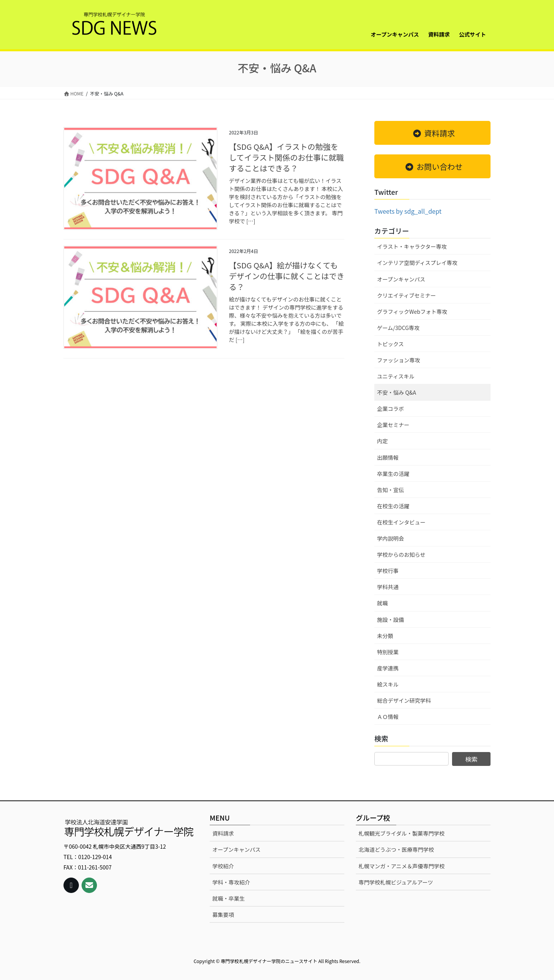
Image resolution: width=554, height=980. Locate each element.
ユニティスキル (396, 376)
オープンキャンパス (401, 279)
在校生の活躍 (393, 506)
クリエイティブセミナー (406, 295)
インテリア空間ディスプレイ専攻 (417, 263)
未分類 (385, 636)
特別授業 (388, 652)
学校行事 (388, 571)
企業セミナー (393, 425)
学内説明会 (390, 538)
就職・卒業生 (229, 898)
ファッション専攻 (399, 360)
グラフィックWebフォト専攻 (412, 312)
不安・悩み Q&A (397, 392)
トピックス (390, 344)
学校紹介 (223, 866)
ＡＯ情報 (388, 717)
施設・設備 (390, 620)
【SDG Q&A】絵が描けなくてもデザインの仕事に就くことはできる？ (287, 276)
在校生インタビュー (401, 522)
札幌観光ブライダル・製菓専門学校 (401, 833)
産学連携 (388, 668)
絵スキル (388, 684)
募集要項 (223, 915)
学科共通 (388, 587)
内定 (382, 441)
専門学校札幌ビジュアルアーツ (396, 882)
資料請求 (223, 833)
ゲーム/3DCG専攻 (398, 328)
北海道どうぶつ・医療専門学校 (396, 849)
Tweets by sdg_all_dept (408, 211)
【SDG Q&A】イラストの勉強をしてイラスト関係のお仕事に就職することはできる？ (286, 157)
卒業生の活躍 (393, 474)
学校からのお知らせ (401, 554)
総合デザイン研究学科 (404, 700)
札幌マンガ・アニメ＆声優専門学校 (402, 866)
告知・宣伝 (390, 490)
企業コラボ (390, 409)
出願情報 (388, 457)
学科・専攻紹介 (231, 882)
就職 (382, 603)
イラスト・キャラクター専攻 (412, 246)
